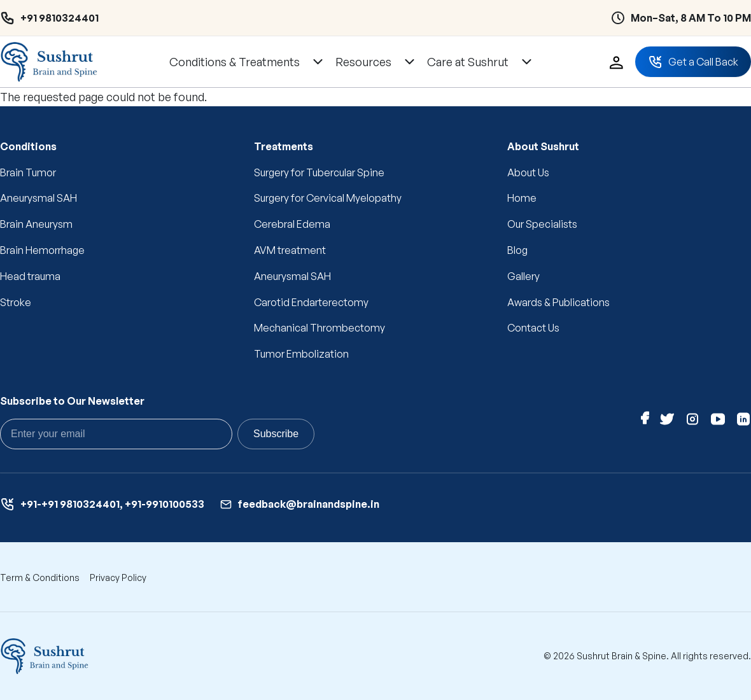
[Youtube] (718, 422)
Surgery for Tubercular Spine (319, 172)
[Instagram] (692, 422)
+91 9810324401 (60, 18)
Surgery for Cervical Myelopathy (328, 198)
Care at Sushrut (468, 62)
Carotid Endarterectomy (311, 302)
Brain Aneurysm (36, 224)
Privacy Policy (118, 577)
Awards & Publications (558, 302)
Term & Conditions (40, 577)
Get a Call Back (693, 62)
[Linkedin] (743, 422)
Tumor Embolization (301, 354)
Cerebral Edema (292, 224)
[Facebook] (645, 422)
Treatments (284, 146)
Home (522, 198)
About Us (528, 172)
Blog (517, 250)
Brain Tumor (28, 172)
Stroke (16, 302)
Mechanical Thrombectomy (319, 328)
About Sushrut (543, 146)
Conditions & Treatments (235, 62)
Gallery (523, 276)
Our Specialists (542, 224)
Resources (363, 62)
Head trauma (30, 276)
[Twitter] (667, 422)
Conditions (28, 146)
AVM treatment (290, 250)
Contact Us (533, 328)
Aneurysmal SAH (39, 198)
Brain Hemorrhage (42, 250)
